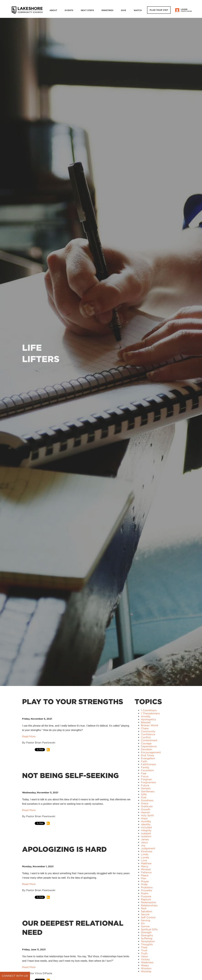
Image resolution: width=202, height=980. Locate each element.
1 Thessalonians (150, 713)
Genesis (146, 788)
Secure (145, 914)
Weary (145, 965)
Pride (144, 884)
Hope (144, 818)
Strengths (147, 935)
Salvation (147, 911)
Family (145, 767)
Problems (147, 887)
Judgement (148, 848)
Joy (143, 845)
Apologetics (148, 719)
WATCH (138, 10)
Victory (145, 959)
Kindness (147, 851)
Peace (145, 875)
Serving (146, 920)
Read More (29, 736)
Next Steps (87, 10)
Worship (146, 971)
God (144, 797)
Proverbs (146, 890)
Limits (145, 854)
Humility (146, 821)
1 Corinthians (149, 710)
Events (69, 10)
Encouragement (151, 752)
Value (144, 956)
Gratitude (147, 806)
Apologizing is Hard (64, 849)
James (145, 839)
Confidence (148, 734)
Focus (145, 776)
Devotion (147, 749)
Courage (146, 743)
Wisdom (146, 968)
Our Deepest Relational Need (73, 928)
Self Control (148, 917)
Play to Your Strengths (73, 702)
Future (145, 785)
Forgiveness (148, 782)
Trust (144, 950)
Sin (143, 923)
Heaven (146, 812)
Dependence (149, 746)
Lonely (145, 857)
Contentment (149, 740)
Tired (144, 947)
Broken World (150, 725)
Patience (146, 872)
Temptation (148, 941)
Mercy (145, 866)
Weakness (147, 962)
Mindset (146, 869)
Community (148, 731)
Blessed (146, 722)
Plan (144, 878)
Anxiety (146, 716)
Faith (144, 761)
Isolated (146, 833)
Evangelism (148, 758)
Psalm (145, 893)
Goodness (147, 800)
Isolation (146, 836)
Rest (144, 908)
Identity (146, 824)
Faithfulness (148, 764)
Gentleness (148, 791)
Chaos (145, 728)
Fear (144, 773)
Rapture (146, 899)
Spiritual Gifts (149, 929)
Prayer (145, 881)
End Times (147, 755)
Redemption (149, 902)
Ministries (107, 10)
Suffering (147, 938)
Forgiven (146, 779)
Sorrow (145, 926)
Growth (146, 809)
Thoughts (147, 944)
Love (144, 860)
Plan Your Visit (159, 10)
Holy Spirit (147, 815)
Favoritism (147, 770)
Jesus (144, 842)
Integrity (146, 830)
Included (146, 827)
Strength (146, 932)
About (53, 10)
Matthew (146, 863)
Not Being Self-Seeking (70, 776)
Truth (144, 953)
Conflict (146, 737)
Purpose (146, 896)
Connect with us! (15, 976)
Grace (145, 803)
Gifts (144, 794)
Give (123, 10)
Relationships (149, 905)
